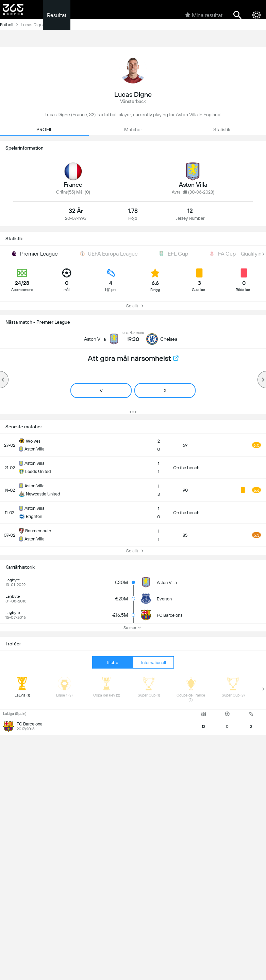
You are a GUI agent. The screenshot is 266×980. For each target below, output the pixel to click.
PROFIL (44, 129)
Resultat (57, 15)
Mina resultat (204, 15)
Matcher (133, 129)
